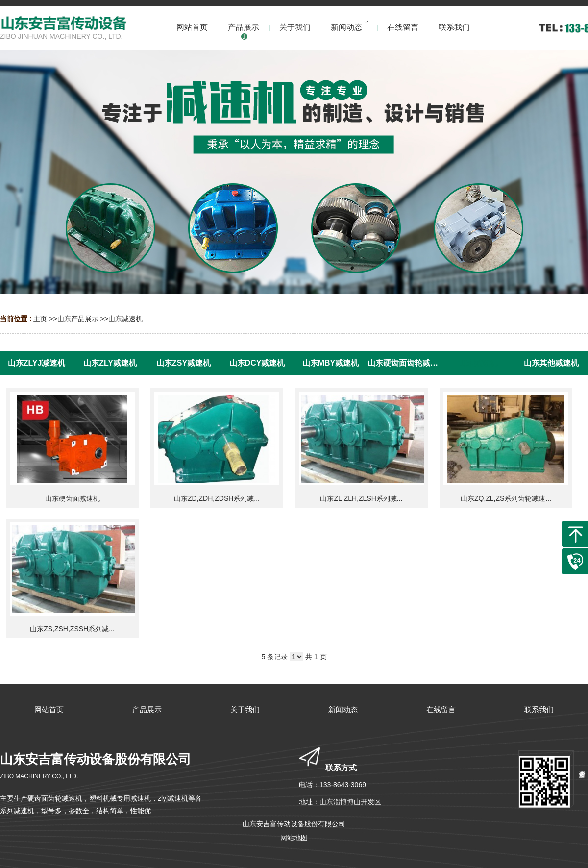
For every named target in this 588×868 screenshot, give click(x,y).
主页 (40, 319)
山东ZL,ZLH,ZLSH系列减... (361, 498)
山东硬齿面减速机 (73, 498)
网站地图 (294, 838)
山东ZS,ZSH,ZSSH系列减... (72, 629)
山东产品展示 (78, 319)
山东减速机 (125, 319)
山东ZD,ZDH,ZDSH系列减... (217, 498)
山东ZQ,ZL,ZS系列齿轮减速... (506, 498)
